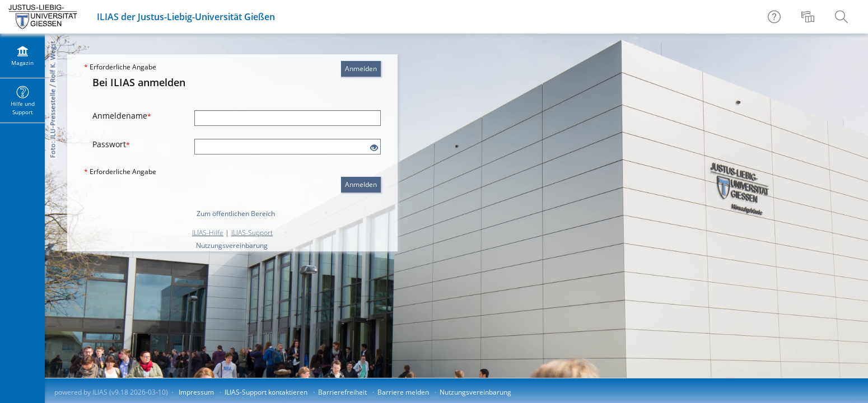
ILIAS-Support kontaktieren (266, 392)
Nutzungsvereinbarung (232, 245)
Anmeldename (122, 116)
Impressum (196, 392)
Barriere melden (403, 392)
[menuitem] (809, 17)
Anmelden (361, 69)
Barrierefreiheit (342, 392)
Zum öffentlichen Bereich (236, 214)
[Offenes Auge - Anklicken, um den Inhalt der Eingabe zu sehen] (374, 148)
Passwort (111, 144)
